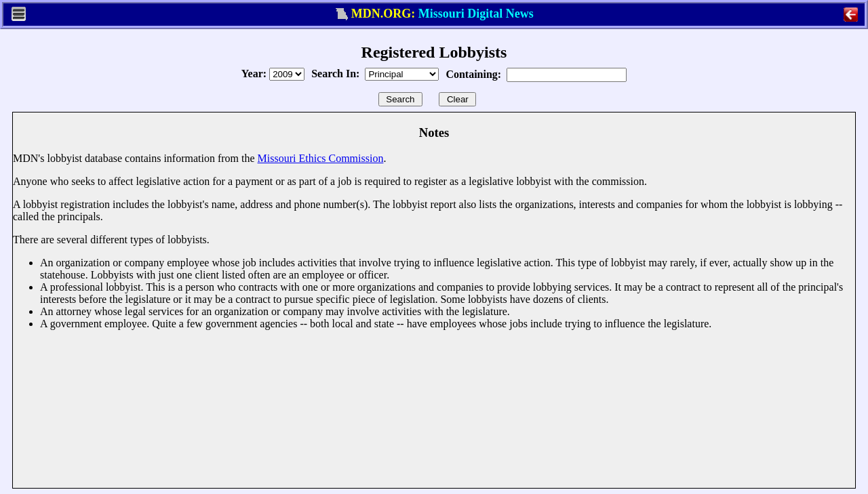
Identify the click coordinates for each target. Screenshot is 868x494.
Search (401, 99)
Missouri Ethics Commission (321, 158)
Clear (457, 99)
